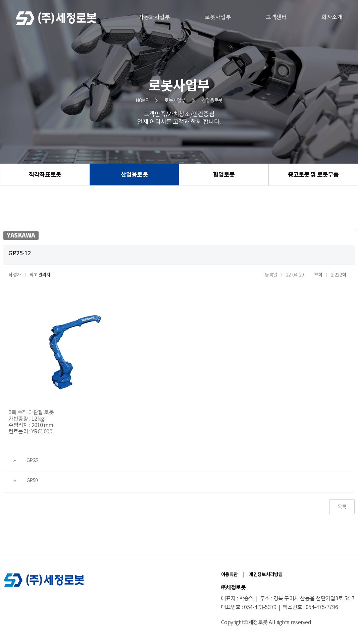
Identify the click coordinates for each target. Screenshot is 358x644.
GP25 (32, 460)
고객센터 (276, 17)
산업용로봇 (134, 175)
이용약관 (229, 575)
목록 (342, 507)
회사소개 (332, 17)
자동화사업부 (154, 17)
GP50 (32, 481)
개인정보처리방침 (266, 575)
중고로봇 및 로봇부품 (313, 175)
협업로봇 (224, 175)
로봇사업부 (218, 17)
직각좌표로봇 (45, 175)
